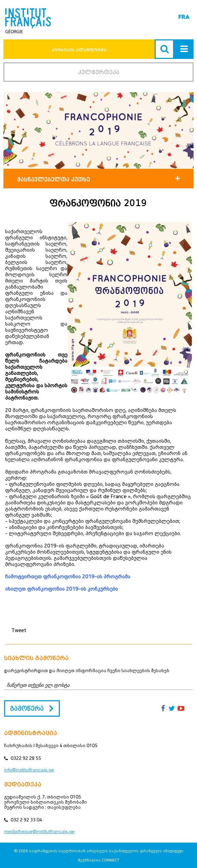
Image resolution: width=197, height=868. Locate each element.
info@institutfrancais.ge (29, 770)
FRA (184, 17)
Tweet (19, 630)
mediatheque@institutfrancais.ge (39, 831)
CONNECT (110, 860)
